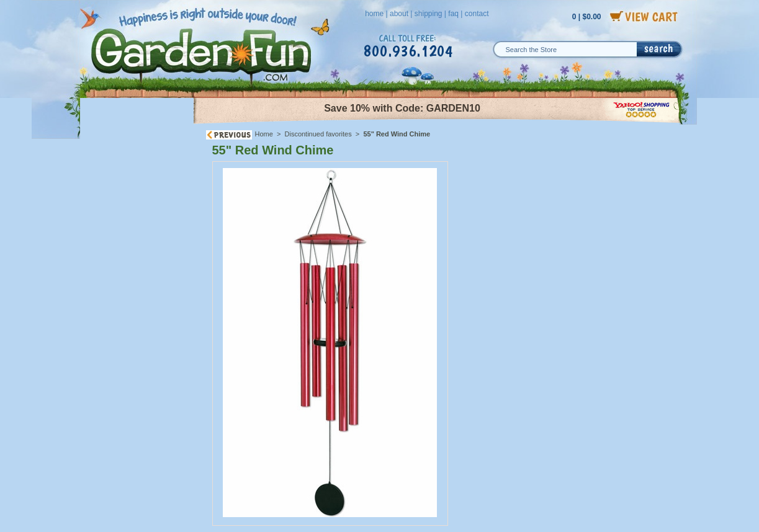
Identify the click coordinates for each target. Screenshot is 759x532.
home (374, 14)
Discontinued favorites (318, 134)
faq (453, 14)
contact (477, 14)
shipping (429, 14)
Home (264, 134)
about (399, 14)
